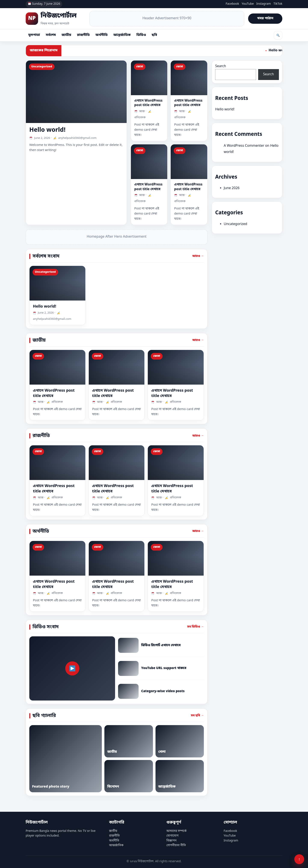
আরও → (198, 256)
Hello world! (47, 130)
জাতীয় (66, 35)
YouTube (248, 4)
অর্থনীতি (101, 35)
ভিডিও (141, 35)
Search (221, 66)
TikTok (278, 4)
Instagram (264, 4)
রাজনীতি (83, 35)
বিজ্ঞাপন (171, 841)
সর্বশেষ (51, 35)
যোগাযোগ (173, 836)
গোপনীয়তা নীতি (176, 845)
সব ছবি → (197, 716)
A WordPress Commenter (244, 146)
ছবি (154, 35)
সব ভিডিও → (195, 627)
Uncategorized (235, 224)
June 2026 (232, 188)
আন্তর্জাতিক (122, 35)
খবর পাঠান (265, 18)
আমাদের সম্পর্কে (177, 831)
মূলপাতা (34, 35)
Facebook (232, 4)
